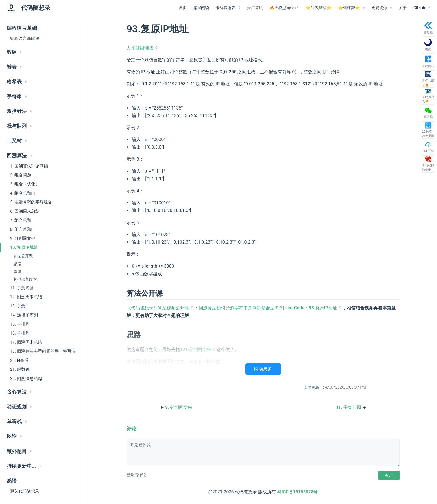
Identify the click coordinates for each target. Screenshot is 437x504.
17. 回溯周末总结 (26, 342)
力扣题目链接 (142, 48)
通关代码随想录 (25, 491)
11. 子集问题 (22, 288)
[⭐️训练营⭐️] (351, 8)
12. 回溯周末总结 (26, 297)
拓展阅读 (201, 8)
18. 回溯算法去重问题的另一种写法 (43, 351)
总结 (17, 272)
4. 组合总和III (22, 193)
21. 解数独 (20, 369)
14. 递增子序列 (24, 315)
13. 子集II (19, 306)
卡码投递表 (228, 8)
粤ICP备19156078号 (297, 492)
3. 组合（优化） (25, 184)
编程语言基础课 (25, 38)
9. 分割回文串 (23, 238)
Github (422, 8)
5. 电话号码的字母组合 (31, 202)
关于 (403, 8)
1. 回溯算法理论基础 (29, 166)
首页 (183, 8)
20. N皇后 (19, 360)
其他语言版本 (25, 279)
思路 (17, 264)
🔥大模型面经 (284, 8)
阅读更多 (263, 369)
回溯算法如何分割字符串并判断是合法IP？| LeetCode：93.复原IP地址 (270, 308)
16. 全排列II (21, 333)
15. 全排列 (20, 324)
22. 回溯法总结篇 (26, 379)
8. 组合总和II (22, 229)
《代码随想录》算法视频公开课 (160, 308)
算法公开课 (23, 256)
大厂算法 (255, 8)
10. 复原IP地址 (24, 248)
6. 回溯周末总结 (25, 211)
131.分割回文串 (198, 349)
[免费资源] (382, 8)
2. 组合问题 (21, 175)
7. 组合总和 (21, 220)
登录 (389, 475)
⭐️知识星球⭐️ (319, 8)
